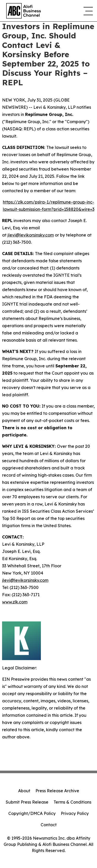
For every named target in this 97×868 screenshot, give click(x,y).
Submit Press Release (27, 802)
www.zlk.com (15, 602)
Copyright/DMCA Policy (32, 813)
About (24, 791)
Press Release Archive (57, 791)
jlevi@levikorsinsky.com (31, 235)
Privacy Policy (75, 813)
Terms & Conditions (72, 802)
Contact (49, 825)
